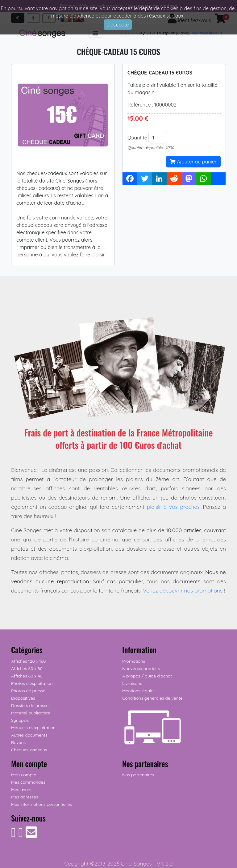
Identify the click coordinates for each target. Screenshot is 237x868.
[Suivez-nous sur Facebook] (13, 835)
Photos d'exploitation (32, 683)
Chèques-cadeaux (29, 750)
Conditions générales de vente (152, 698)
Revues (18, 742)
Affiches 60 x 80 (27, 669)
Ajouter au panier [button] (193, 162)
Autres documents (29, 735)
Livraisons (132, 683)
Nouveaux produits (141, 669)
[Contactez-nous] (31, 835)
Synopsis (20, 720)
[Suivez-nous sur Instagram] (21, 835)
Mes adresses (25, 797)
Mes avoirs (22, 790)
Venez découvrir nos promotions (183, 590)
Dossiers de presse (30, 705)
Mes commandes (28, 782)
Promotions (134, 661)
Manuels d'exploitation (33, 728)
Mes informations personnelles (42, 804)
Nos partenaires (138, 775)
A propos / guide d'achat (147, 676)
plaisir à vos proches (173, 507)
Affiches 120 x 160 (28, 661)
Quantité (137, 138)
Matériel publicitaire (31, 713)
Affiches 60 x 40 (27, 676)
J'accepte (118, 25)
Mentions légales (139, 691)
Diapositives (23, 698)
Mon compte (24, 775)
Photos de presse (28, 691)
